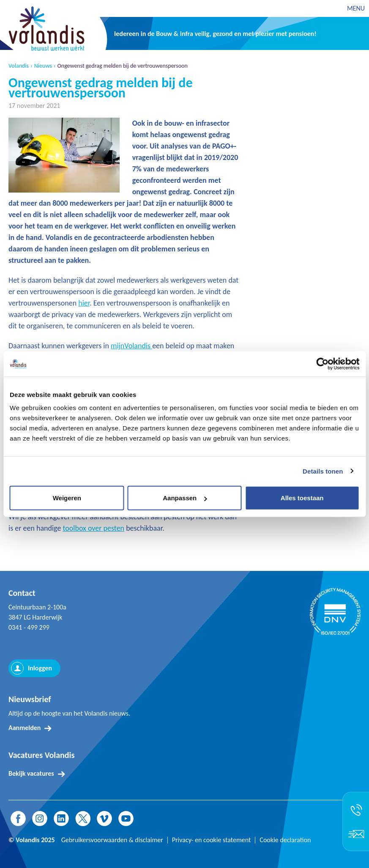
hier (84, 303)
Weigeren (67, 498)
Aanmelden (25, 728)
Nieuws (43, 66)
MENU (356, 8)
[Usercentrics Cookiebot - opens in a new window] (322, 364)
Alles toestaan (302, 498)
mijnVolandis (131, 346)
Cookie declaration (285, 840)
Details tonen (323, 471)
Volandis (19, 66)
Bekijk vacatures (31, 773)
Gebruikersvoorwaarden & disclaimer (112, 840)
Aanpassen (185, 498)
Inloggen (40, 668)
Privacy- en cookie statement (212, 840)
